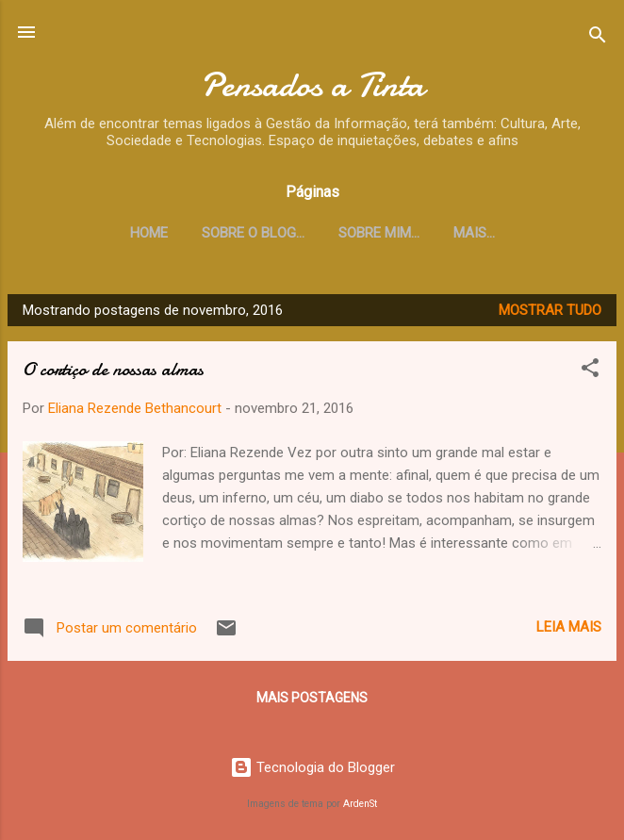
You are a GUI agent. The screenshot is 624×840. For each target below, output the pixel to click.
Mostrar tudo (550, 310)
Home (149, 233)
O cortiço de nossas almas (113, 369)
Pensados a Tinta (312, 85)
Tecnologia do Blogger (312, 767)
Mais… (474, 233)
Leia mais (569, 627)
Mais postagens (312, 698)
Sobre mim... (379, 233)
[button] (590, 371)
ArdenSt (360, 804)
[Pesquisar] (598, 38)
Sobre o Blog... (253, 233)
